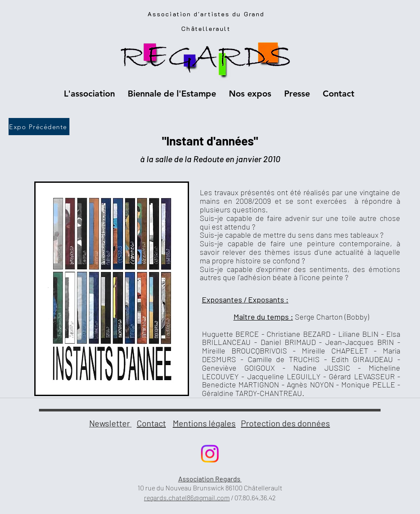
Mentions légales (204, 423)
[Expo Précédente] (39, 127)
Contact (151, 423)
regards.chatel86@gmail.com (187, 497)
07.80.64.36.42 (255, 497)
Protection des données (285, 423)
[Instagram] (210, 454)
